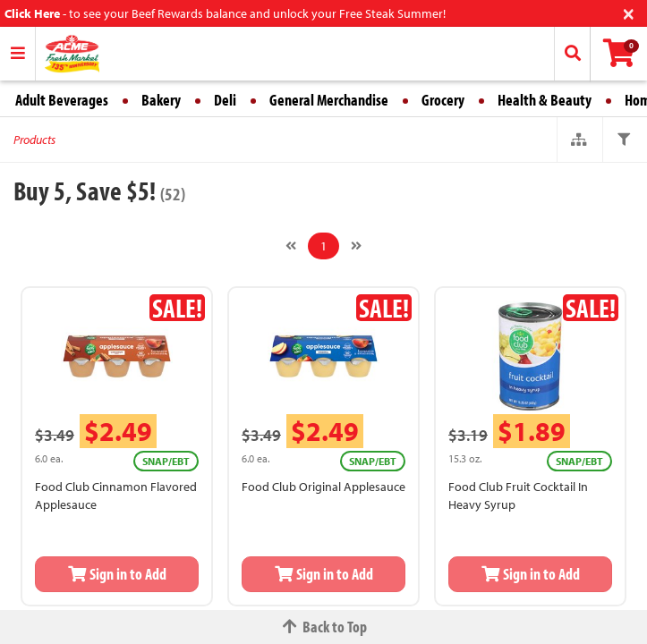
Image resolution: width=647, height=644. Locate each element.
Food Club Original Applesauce (323, 487)
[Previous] (291, 246)
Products (34, 140)
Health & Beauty (545, 100)
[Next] (356, 246)
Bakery (161, 100)
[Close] (629, 12)
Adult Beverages (62, 100)
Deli (225, 100)
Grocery (443, 100)
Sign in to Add (117, 574)
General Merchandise (329, 100)
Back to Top (324, 627)
